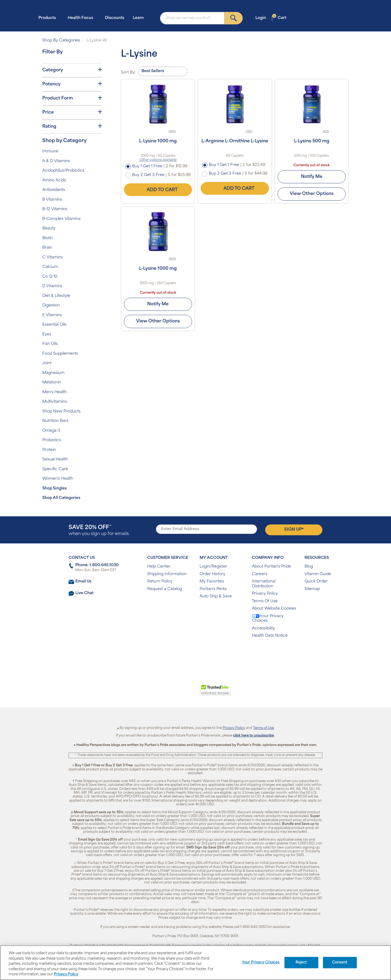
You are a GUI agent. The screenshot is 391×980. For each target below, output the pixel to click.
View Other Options (312, 194)
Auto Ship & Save (216, 596)
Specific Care (55, 469)
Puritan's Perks (213, 589)
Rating (72, 126)
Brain (47, 248)
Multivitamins (55, 402)
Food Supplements (60, 354)
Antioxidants (54, 190)
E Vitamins (52, 315)
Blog (309, 567)
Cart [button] (279, 18)
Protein (49, 450)
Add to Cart (158, 190)
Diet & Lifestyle (56, 296)
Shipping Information (167, 574)
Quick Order (316, 582)
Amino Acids (54, 180)
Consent (340, 963)
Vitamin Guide (318, 574)
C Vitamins (52, 257)
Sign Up (294, 529)
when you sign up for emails (99, 531)
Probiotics (52, 440)
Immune (50, 151)
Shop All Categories (61, 498)
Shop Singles (55, 489)
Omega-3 (51, 431)
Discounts (115, 18)
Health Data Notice (270, 636)
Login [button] (262, 18)
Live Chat (84, 593)
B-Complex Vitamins (61, 219)
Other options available (158, 160)
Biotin (48, 238)
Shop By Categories (61, 41)
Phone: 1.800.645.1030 (97, 565)
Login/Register (213, 567)
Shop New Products (61, 411)
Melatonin (52, 382)
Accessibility (263, 628)
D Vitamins (52, 286)
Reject (301, 963)
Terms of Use (263, 728)
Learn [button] (140, 18)
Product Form (72, 98)
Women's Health (58, 479)
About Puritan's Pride (271, 567)
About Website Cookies (274, 609)
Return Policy (160, 582)
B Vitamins (52, 200)
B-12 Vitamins (55, 209)
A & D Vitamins (56, 161)
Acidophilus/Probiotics (63, 171)
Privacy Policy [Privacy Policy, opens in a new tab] (66, 974)
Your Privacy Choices (268, 619)
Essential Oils (54, 325)
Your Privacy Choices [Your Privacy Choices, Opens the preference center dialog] (261, 963)
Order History (212, 574)
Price (72, 112)
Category (72, 70)
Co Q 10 (50, 277)
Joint (47, 363)
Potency (72, 84)
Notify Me (312, 177)
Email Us (83, 582)
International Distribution (264, 584)
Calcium (50, 267)
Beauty (49, 228)
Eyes (47, 334)
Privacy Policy (265, 594)
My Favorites (212, 582)
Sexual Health (55, 459)
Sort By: (128, 73)
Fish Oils (50, 344)
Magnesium (53, 373)
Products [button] (49, 18)
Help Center (159, 567)
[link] (173, 692)
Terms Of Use (265, 601)
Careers (260, 574)
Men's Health (55, 392)
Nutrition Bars (55, 421)
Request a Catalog (165, 589)
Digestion (51, 305)
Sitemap (312, 589)
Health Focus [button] (82, 18)
